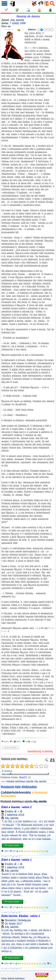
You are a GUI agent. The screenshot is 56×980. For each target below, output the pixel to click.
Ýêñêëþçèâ (24, 920)
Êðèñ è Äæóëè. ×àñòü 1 (17, 860)
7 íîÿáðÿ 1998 (18, 23)
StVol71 (23, 777)
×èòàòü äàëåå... (13, 846)
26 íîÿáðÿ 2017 (14, 924)
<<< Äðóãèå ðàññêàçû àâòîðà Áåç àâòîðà (24, 781)
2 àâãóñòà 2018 (14, 815)
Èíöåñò (9, 812)
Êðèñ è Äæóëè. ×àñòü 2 (17, 807)
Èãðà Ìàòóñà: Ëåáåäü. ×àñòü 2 (21, 916)
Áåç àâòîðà (17, 20)
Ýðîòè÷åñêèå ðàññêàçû (13, 978)
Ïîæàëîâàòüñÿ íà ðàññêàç (40, 751)
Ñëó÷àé (6, 26)
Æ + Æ (18, 812)
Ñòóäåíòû (11, 920)
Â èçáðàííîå (11, 747)
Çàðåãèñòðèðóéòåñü (16, 793)
